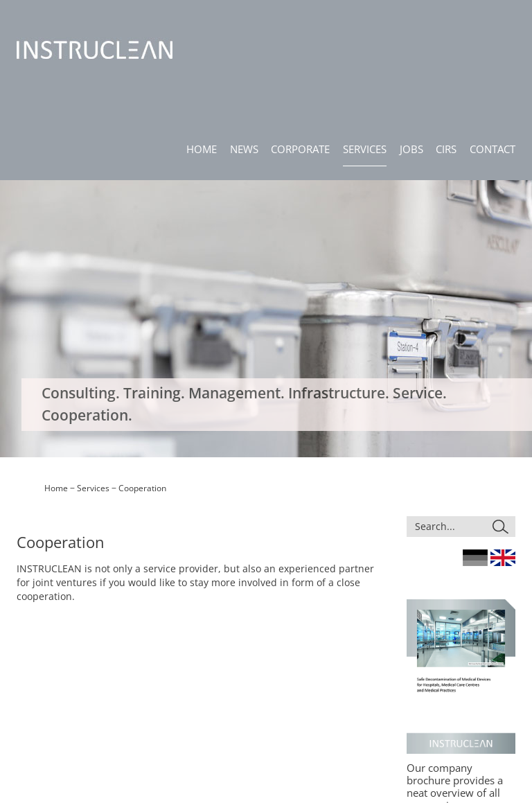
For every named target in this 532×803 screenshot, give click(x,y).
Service (280, 717)
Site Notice (405, 651)
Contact (225, 722)
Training (282, 681)
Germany (475, 288)
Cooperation (142, 218)
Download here (446, 547)
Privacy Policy (410, 663)
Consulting (286, 670)
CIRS (219, 711)
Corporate (230, 674)
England (503, 288)
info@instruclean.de (55, 724)
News (221, 663)
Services (93, 218)
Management (292, 693)
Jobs (219, 698)
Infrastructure (293, 705)
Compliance (407, 674)
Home (56, 218)
